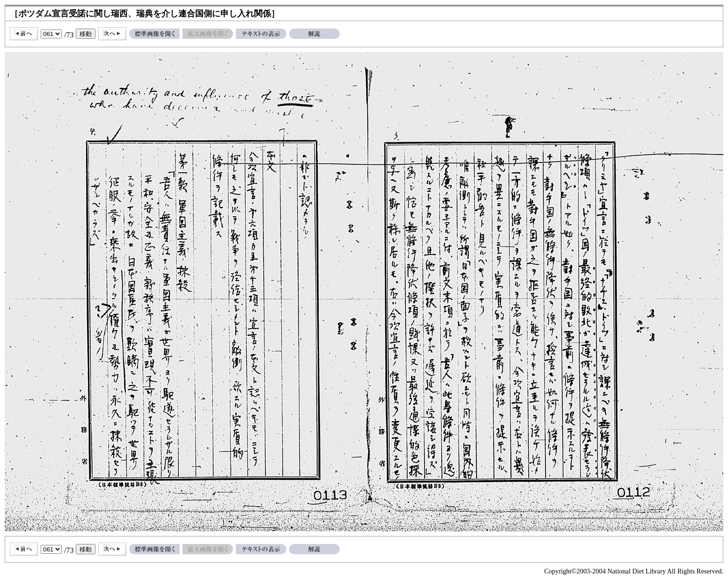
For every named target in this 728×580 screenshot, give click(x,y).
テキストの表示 (261, 34)
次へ (112, 34)
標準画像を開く (154, 34)
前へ (24, 34)
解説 (314, 34)
